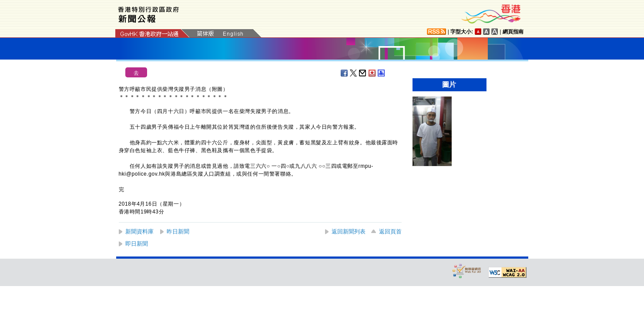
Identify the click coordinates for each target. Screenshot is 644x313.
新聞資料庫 (139, 231)
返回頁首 (390, 231)
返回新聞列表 (349, 231)
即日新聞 (137, 244)
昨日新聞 (178, 231)
